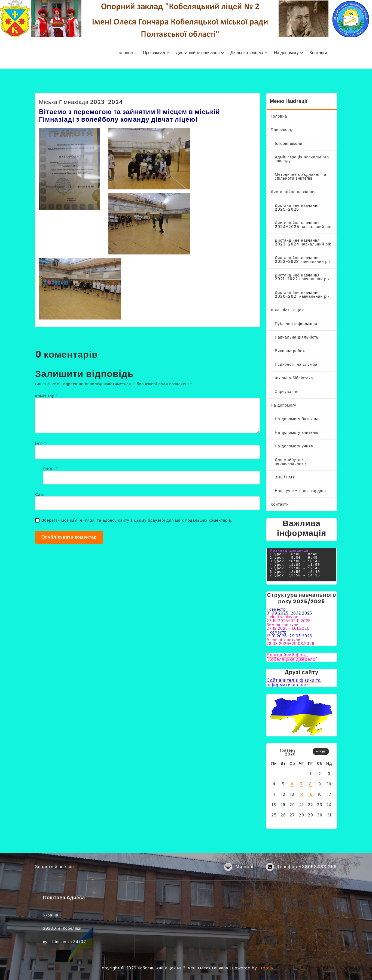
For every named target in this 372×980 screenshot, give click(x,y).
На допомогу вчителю (297, 432)
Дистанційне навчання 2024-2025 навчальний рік (303, 225)
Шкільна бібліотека (294, 378)
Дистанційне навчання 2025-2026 (297, 207)
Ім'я (41, 443)
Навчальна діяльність (297, 337)
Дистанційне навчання (293, 192)
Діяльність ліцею (288, 310)
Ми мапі (244, 872)
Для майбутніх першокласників (291, 462)
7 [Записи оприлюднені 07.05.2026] (301, 784)
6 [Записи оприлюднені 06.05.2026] (292, 784)
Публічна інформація (296, 324)
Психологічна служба (296, 364)
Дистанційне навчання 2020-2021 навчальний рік (302, 294)
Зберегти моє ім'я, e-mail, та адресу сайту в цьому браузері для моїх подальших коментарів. (137, 520)
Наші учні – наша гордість (301, 491)
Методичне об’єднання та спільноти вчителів (301, 176)
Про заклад (282, 130)
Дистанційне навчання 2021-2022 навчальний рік (302, 277)
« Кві (321, 751)
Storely (266, 968)
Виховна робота (291, 351)
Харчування (287, 392)
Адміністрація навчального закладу (302, 159)
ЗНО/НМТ (285, 477)
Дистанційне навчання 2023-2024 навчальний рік (303, 242)
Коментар (47, 396)
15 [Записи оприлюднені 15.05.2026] (310, 794)
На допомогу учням (294, 446)
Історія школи (289, 143)
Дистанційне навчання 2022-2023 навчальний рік (303, 260)
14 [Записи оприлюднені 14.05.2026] (302, 794)
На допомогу (283, 405)
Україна (51, 963)
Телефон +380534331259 (307, 872)
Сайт (40, 494)
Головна (279, 116)
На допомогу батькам (296, 419)
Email (51, 469)
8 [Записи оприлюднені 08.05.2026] (310, 784)
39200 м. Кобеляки (62, 976)
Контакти (280, 504)
